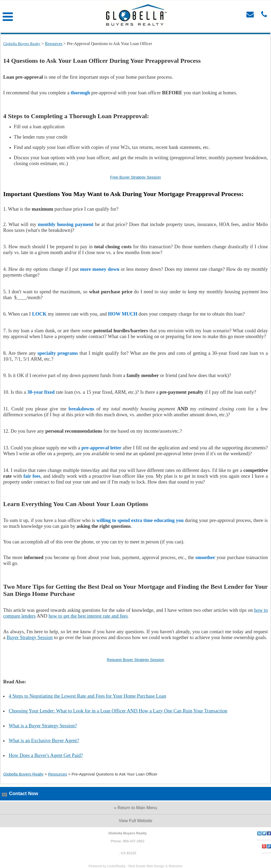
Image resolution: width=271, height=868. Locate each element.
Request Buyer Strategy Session (136, 660)
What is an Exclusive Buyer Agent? (44, 740)
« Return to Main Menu (136, 808)
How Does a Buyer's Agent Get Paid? (46, 755)
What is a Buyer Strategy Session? (43, 726)
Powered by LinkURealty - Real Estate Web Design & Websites (136, 866)
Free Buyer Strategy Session (135, 177)
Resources (58, 774)
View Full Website (136, 821)
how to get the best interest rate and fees (88, 616)
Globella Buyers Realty (23, 774)
